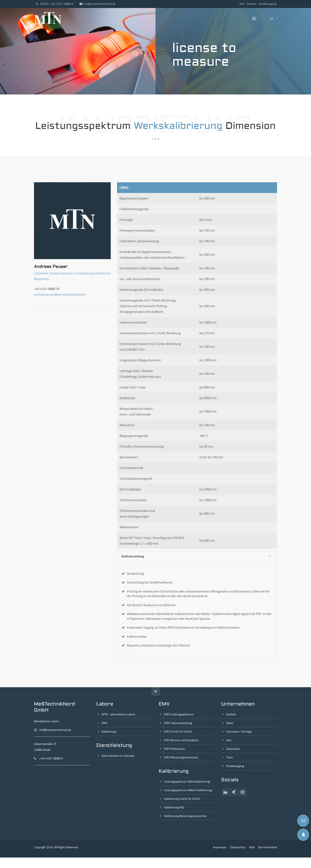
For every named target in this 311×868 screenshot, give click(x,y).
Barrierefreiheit (268, 847)
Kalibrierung (109, 732)
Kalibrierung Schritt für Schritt (182, 799)
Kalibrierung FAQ (174, 807)
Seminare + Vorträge (239, 732)
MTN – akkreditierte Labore (118, 714)
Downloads (233, 749)
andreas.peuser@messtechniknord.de (59, 294)
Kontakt (252, 4)
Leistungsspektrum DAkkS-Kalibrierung (188, 790)
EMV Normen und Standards (181, 740)
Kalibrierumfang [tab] (133, 556)
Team (230, 757)
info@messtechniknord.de (97, 4)
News (230, 723)
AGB (252, 847)
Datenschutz (238, 847)
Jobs (242, 4)
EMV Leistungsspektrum (179, 714)
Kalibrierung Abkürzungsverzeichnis (185, 816)
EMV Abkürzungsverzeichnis (181, 757)
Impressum (220, 847)
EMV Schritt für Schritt (178, 732)
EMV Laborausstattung (178, 723)
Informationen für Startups (118, 756)
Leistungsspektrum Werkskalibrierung (187, 781)
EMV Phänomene (174, 749)
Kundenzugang (268, 4)
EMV (104, 723)
